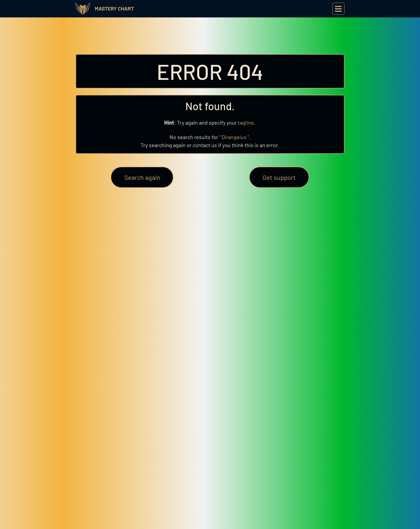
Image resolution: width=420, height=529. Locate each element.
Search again (142, 177)
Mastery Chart (114, 8)
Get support (279, 177)
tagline (246, 122)
